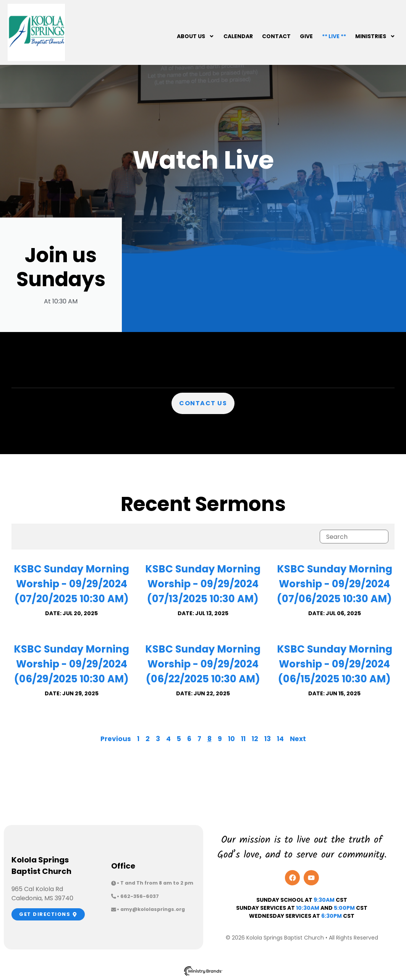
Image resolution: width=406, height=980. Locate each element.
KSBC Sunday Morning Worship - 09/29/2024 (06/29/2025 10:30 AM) (71, 664)
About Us (196, 36)
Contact (276, 36)
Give (306, 36)
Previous (116, 739)
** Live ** (334, 36)
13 (268, 739)
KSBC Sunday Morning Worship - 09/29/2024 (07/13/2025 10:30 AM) (203, 584)
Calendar (238, 36)
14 (280, 739)
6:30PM (332, 916)
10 (231, 739)
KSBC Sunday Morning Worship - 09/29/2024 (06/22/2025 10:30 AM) (203, 664)
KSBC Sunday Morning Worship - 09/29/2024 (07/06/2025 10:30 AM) (335, 584)
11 (243, 739)
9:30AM (324, 900)
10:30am (308, 908)
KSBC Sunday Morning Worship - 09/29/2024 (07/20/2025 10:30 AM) (71, 584)
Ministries (375, 36)
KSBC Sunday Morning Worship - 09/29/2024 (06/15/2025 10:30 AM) (335, 664)
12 (255, 739)
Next (298, 739)
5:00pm (344, 908)
